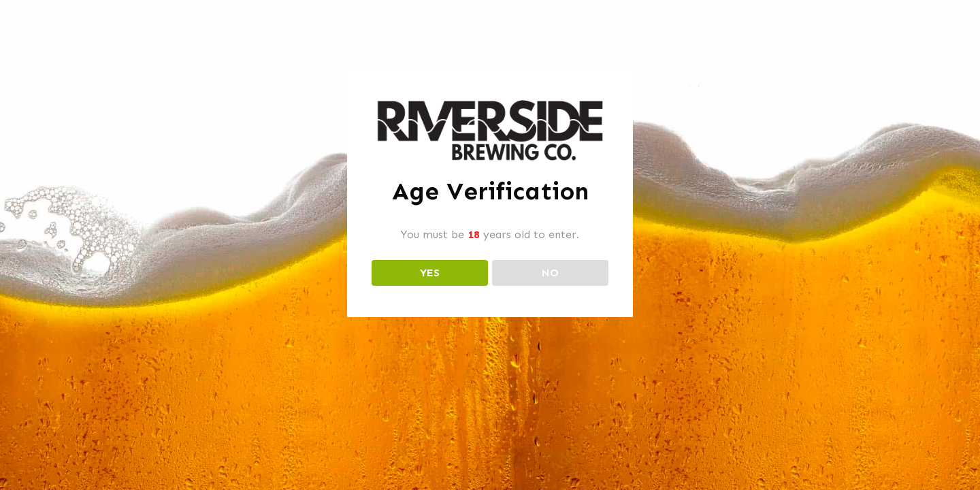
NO (550, 273)
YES (430, 273)
